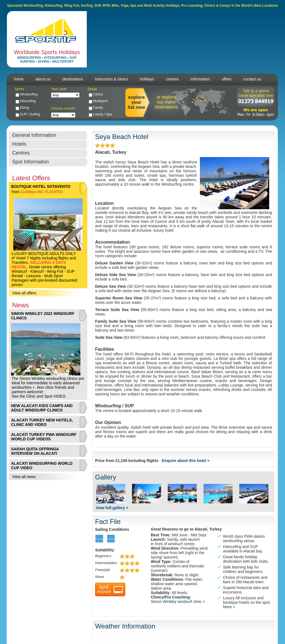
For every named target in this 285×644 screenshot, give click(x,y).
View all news (24, 477)
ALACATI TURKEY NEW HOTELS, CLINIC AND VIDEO (42, 422)
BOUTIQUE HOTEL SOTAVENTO (41, 186)
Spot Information (30, 162)
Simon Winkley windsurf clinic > (178, 602)
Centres (21, 153)
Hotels (19, 144)
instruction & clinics (111, 79)
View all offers (24, 293)
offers (227, 79)
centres (172, 79)
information (200, 79)
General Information (34, 135)
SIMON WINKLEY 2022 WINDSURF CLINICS (43, 316)
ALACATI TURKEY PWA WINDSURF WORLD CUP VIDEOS (44, 437)
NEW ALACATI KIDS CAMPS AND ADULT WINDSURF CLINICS (42, 408)
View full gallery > (112, 508)
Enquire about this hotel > (185, 461)
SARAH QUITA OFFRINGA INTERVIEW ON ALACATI (35, 451)
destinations (73, 79)
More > (229, 607)
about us (43, 79)
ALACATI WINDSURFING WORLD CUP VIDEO (42, 466)
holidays (147, 79)
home (19, 79)
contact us (252, 79)
